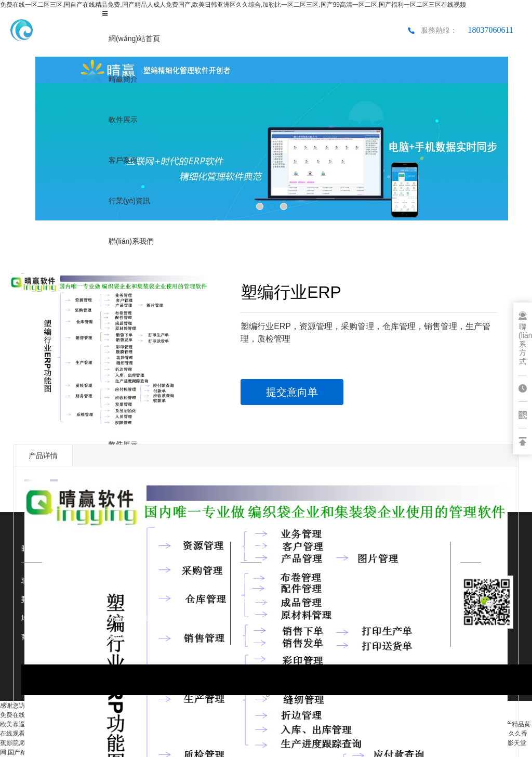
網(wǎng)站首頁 (134, 38)
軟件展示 (123, 120)
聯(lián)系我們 (131, 241)
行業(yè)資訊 (129, 201)
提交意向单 (292, 392)
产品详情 (43, 455)
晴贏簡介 (123, 79)
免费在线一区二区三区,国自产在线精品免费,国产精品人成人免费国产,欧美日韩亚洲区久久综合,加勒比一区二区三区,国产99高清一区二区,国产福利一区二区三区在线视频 (233, 5)
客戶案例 (123, 160)
